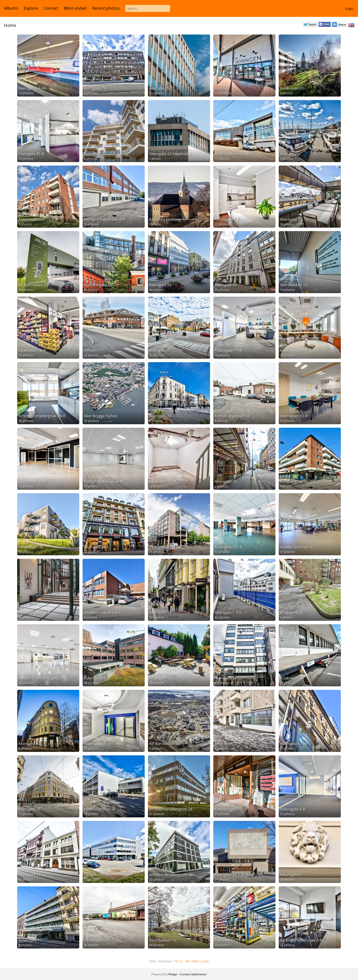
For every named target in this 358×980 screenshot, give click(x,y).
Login (349, 8)
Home (10, 25)
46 (187, 961)
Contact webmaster (193, 974)
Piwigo (173, 974)
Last (206, 961)
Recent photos (106, 8)
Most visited (75, 8)
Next (196, 961)
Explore (31, 8)
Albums (11, 8)
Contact (51, 8)
